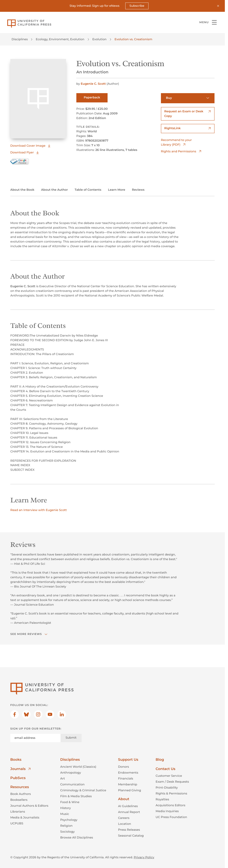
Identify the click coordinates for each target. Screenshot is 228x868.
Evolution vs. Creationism (133, 39)
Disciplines (20, 39)
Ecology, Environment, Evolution (60, 39)
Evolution (99, 39)
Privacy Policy (144, 857)
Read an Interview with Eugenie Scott (39, 510)
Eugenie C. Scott (94, 84)
